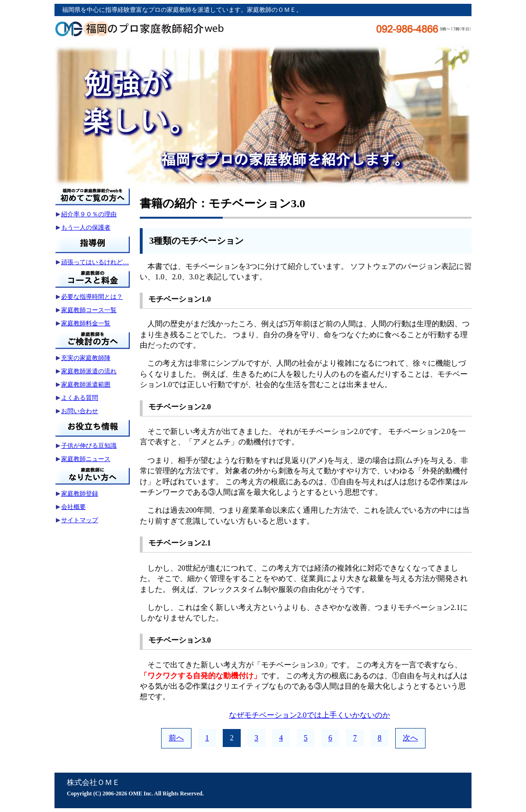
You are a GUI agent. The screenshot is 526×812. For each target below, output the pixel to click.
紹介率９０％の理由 (89, 214)
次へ (410, 738)
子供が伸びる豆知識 (89, 446)
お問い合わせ (80, 411)
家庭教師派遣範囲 (86, 384)
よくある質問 (80, 398)
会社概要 (73, 507)
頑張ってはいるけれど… (95, 262)
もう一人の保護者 (86, 227)
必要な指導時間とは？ (92, 297)
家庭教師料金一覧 (86, 323)
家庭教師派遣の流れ (89, 371)
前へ (176, 738)
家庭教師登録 (80, 494)
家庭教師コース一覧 (89, 310)
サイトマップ (80, 520)
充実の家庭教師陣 (86, 358)
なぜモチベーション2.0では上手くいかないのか (309, 715)
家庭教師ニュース (86, 459)
